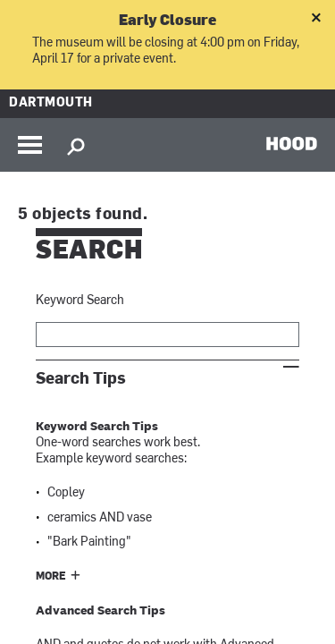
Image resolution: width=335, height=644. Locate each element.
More (51, 577)
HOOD (292, 143)
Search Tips (81, 379)
